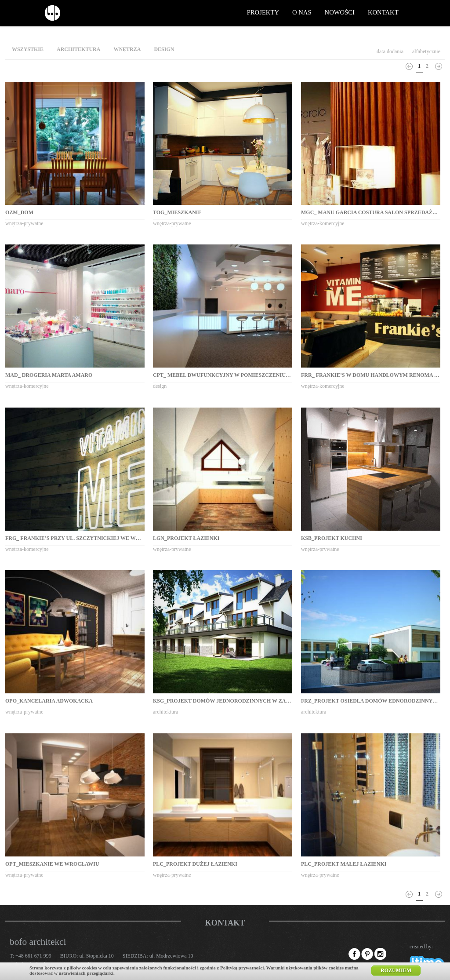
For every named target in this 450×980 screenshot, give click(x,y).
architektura (78, 49)
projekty (263, 12)
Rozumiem (396, 970)
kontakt (383, 12)
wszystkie (28, 49)
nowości (340, 12)
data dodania (390, 51)
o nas (302, 12)
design (164, 49)
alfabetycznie (426, 51)
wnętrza (127, 49)
